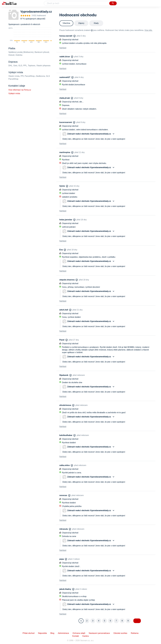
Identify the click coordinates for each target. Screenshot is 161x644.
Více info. (148, 30)
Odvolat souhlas (120, 633)
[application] (33, 35)
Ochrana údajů (79, 633)
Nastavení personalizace (99, 633)
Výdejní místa (14, 93)
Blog (52, 633)
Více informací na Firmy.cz (20, 90)
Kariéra (86, 636)
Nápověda (42, 633)
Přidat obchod (29, 633)
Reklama (135, 633)
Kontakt (76, 636)
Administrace (63, 633)
